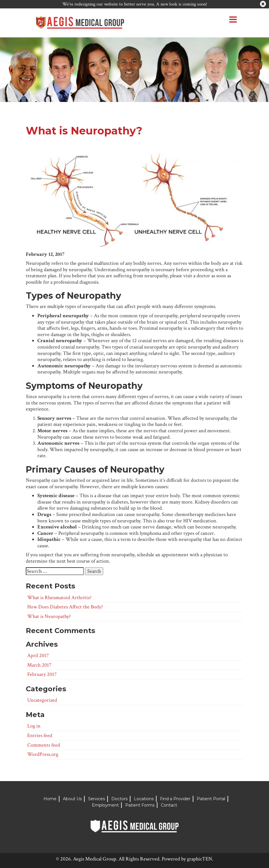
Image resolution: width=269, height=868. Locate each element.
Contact (169, 805)
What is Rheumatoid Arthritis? (59, 598)
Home (50, 799)
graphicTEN (200, 859)
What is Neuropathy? (49, 616)
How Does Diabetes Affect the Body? (65, 607)
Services (97, 799)
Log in (34, 726)
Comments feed (44, 745)
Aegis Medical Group (95, 859)
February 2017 (42, 674)
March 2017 (39, 665)
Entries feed (40, 735)
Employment (105, 805)
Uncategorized (42, 700)
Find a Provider (175, 799)
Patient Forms (140, 805)
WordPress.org (43, 754)
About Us (72, 799)
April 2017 (38, 655)
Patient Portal (211, 799)
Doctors (119, 799)
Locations (144, 799)
